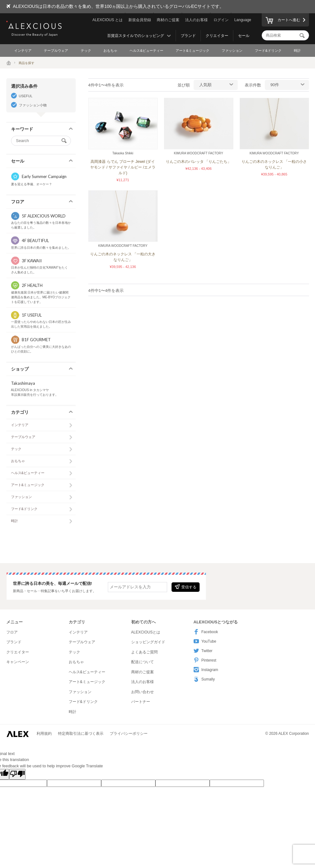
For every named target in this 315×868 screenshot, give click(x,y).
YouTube (205, 641)
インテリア (23, 51)
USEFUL (26, 96)
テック (86, 51)
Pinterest (205, 660)
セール (244, 36)
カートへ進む (283, 21)
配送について (143, 662)
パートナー (141, 702)
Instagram (206, 670)
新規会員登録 (140, 20)
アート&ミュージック (192, 51)
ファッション (232, 51)
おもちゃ (110, 51)
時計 (297, 51)
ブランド (188, 36)
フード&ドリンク (268, 51)
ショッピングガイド (148, 642)
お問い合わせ (143, 692)
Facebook (206, 632)
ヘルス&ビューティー (146, 51)
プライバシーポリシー (129, 734)
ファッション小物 (33, 105)
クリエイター (217, 36)
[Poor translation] (17, 774)
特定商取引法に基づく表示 (81, 734)
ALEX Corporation (294, 734)
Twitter (203, 651)
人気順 (205, 85)
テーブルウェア (56, 51)
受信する (186, 587)
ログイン (221, 20)
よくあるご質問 (144, 652)
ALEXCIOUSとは (146, 632)
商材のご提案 (168, 20)
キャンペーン (18, 662)
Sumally (204, 679)
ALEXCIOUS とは (108, 20)
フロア (12, 632)
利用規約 (44, 734)
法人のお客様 (196, 20)
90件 (275, 85)
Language (243, 20)
